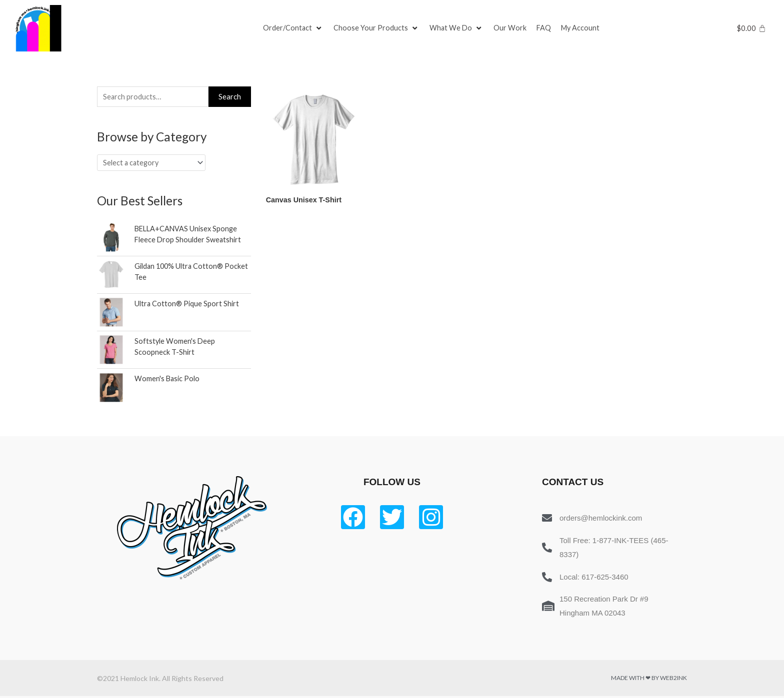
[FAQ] (546, 28)
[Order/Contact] (294, 28)
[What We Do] (458, 28)
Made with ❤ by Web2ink (649, 680)
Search (230, 97)
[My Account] (583, 28)
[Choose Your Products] (377, 28)
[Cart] (751, 28)
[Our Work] (512, 28)
